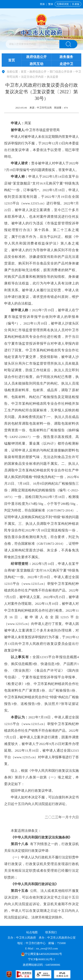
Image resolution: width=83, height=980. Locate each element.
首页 (12, 60)
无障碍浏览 (63, 4)
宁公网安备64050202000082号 (42, 954)
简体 (42, 4)
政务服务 (66, 57)
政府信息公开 (36, 57)
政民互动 (36, 64)
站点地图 (32, 932)
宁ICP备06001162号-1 (42, 959)
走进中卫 (66, 64)
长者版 (76, 4)
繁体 (51, 4)
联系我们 (51, 932)
